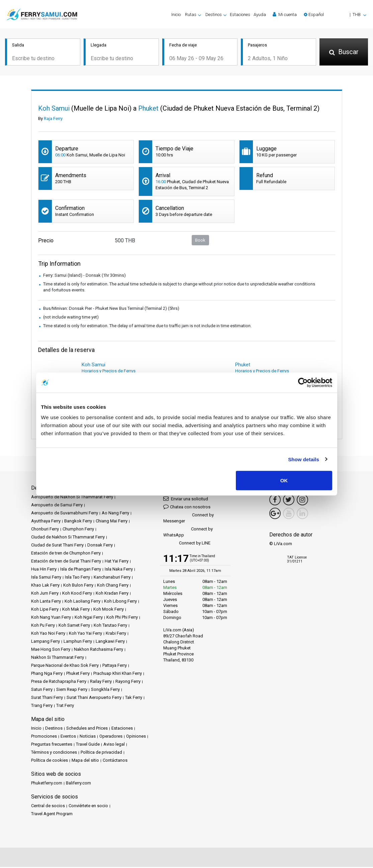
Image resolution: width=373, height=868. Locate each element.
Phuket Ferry (78, 674)
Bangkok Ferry (78, 522)
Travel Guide (88, 745)
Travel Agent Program (52, 815)
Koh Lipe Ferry (45, 610)
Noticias (88, 737)
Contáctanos (115, 761)
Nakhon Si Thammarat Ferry (58, 658)
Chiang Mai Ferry (112, 522)
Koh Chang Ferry (113, 586)
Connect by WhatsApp (188, 533)
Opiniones (136, 737)
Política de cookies (50, 761)
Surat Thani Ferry (47, 698)
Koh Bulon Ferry (78, 586)
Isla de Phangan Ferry (81, 570)
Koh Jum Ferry (45, 594)
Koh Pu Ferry (43, 626)
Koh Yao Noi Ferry (48, 634)
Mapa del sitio (85, 761)
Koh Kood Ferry (77, 594)
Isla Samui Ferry (46, 578)
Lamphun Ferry (78, 642)
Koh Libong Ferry (120, 602)
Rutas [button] (191, 15)
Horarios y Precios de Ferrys (109, 372)
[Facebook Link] (275, 501)
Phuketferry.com (47, 784)
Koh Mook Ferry (109, 610)
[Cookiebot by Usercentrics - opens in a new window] (303, 382)
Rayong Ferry (128, 682)
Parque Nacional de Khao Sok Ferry (65, 666)
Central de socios (48, 807)
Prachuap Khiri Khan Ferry (118, 674)
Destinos (54, 729)
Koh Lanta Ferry (46, 602)
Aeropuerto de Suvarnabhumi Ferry (65, 514)
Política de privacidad (101, 753)
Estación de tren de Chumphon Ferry (66, 554)
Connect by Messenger (189, 519)
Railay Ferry (101, 682)
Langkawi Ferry (110, 642)
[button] (335, 15)
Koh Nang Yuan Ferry (51, 618)
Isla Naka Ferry (119, 570)
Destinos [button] (214, 15)
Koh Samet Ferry (74, 626)
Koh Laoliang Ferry (82, 602)
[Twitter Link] (289, 501)
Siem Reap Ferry (72, 690)
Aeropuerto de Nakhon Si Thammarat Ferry (72, 498)
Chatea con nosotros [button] (187, 508)
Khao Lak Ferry (45, 586)
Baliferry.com (78, 784)
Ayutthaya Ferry (46, 522)
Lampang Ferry (45, 642)
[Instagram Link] (302, 501)
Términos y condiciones (54, 753)
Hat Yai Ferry (117, 562)
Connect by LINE (187, 544)
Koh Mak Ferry (76, 610)
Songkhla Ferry (105, 690)
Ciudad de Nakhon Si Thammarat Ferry (68, 538)
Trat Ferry (65, 706)
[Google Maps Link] (275, 514)
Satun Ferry (42, 690)
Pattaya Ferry (115, 666)
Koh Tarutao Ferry (110, 626)
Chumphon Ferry (78, 530)
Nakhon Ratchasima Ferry (99, 650)
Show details (304, 459)
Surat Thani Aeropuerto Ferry (94, 698)
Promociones (44, 737)
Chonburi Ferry (45, 530)
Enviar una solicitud (186, 500)
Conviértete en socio (88, 807)
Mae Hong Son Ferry (51, 650)
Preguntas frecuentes (52, 745)
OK (284, 480)
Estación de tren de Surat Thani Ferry (66, 562)
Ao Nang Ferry (115, 514)
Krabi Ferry (116, 634)
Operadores (111, 737)
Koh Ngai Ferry (89, 618)
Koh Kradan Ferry (112, 594)
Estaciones (240, 15)
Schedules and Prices (87, 729)
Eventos (68, 737)
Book (200, 241)
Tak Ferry (134, 698)
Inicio (176, 15)
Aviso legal (114, 745)
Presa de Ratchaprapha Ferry (59, 682)
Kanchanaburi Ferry (112, 578)
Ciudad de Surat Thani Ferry (57, 546)
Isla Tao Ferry (77, 578)
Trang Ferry (42, 706)
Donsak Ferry (100, 546)
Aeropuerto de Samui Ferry (57, 506)
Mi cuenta (285, 14)
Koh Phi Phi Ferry (122, 618)
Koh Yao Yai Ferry (85, 634)
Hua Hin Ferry (44, 570)
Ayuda (260, 15)
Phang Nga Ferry (47, 674)
